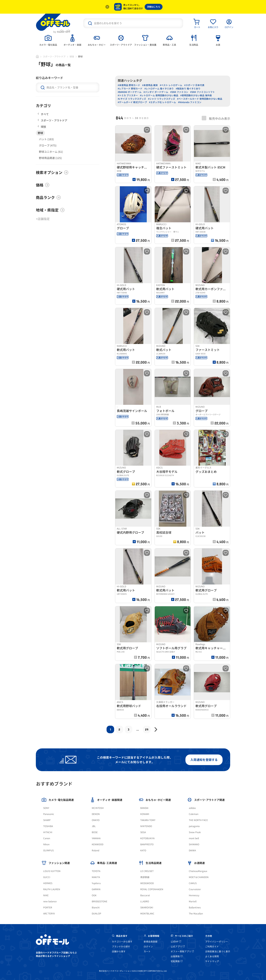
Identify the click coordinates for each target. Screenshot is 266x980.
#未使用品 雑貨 (150, 85)
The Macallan (196, 914)
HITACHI (48, 832)
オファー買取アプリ (182, 951)
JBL (94, 826)
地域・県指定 (50, 210)
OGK (94, 895)
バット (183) (46, 139)
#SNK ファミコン (179, 92)
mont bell (194, 838)
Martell (193, 901)
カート (147, 951)
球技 (72, 57)
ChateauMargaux (198, 871)
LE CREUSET (147, 871)
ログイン (148, 947)
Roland (95, 850)
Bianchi (96, 908)
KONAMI (145, 814)
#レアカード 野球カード (130, 89)
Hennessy (194, 895)
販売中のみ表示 (216, 118)
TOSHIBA (48, 826)
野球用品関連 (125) (50, 158)
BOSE (95, 832)
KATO (143, 850)
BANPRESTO (147, 844)
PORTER (48, 908)
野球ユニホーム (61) (51, 152)
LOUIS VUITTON (52, 871)
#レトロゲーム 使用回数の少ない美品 (159, 95)
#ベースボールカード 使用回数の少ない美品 (200, 99)
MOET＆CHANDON (199, 877)
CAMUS (193, 883)
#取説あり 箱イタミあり (188, 89)
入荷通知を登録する (204, 760)
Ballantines (195, 908)
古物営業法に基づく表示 (218, 951)
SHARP (47, 820)
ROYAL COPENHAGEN (152, 889)
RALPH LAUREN (52, 889)
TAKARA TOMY (148, 820)
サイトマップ (212, 961)
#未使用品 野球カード (129, 85)
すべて (43, 114)
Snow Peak (195, 832)
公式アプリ (178, 947)
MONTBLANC (147, 914)
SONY (46, 808)
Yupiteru (96, 883)
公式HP (176, 942)
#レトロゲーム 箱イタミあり (159, 89)
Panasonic (49, 814)
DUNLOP (97, 914)
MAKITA (96, 877)
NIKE (46, 895)
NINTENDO (146, 826)
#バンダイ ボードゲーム (156, 92)
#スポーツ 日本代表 (194, 85)
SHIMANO (194, 844)
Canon (47, 838)
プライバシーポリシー (217, 942)
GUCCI (47, 877)
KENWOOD (98, 844)
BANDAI (144, 808)
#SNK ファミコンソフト (202, 92)
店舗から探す (119, 951)
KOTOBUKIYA (147, 838)
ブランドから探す (121, 947)
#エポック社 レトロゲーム (162, 102)
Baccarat (145, 895)
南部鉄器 (145, 877)
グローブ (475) (48, 145)
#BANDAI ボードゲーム (130, 92)
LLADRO (145, 901)
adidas (192, 808)
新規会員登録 (151, 942)
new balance (50, 901)
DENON (96, 814)
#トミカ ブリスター (128, 95)
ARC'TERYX (49, 914)
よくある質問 (212, 956)
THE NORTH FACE (198, 820)
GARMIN (96, 889)
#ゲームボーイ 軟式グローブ (132, 102)
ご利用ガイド (212, 947)
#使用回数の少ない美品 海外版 (196, 95)
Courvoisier (195, 889)
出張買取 (177, 956)
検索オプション (52, 172)
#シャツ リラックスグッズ (162, 99)
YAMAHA (96, 838)
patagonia (194, 826)
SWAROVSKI (147, 908)
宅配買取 (177, 961)
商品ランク (48, 197)
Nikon (46, 844)
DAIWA (192, 850)
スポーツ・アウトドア (54, 57)
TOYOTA (96, 871)
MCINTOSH (98, 808)
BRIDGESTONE (100, 901)
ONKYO (96, 820)
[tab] (48, 40)
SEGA (143, 832)
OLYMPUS (48, 850)
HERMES (48, 883)
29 (147, 729)
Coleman (194, 814)
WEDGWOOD (147, 883)
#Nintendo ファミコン (190, 102)
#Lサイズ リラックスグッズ (132, 99)
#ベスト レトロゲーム (171, 85)
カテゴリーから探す (122, 942)
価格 (43, 185)
